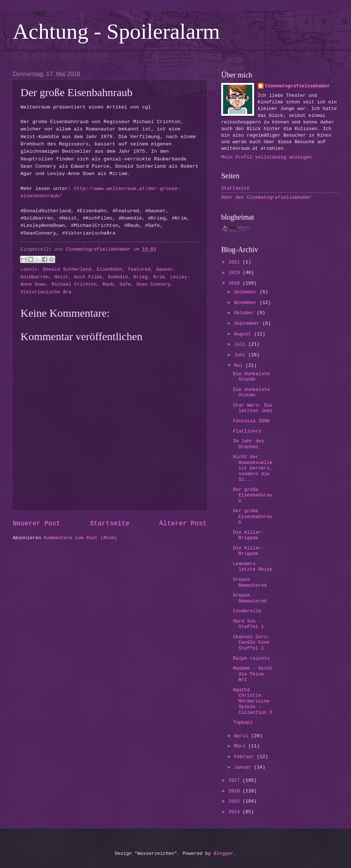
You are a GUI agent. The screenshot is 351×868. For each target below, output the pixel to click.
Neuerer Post (37, 524)
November (247, 303)
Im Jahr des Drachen (248, 444)
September (248, 323)
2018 (236, 283)
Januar (244, 767)
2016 (236, 791)
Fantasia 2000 (251, 421)
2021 (236, 262)
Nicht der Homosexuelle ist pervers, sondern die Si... (253, 468)
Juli (241, 344)
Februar (245, 757)
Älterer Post (183, 524)
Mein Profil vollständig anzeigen (266, 157)
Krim (159, 277)
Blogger (223, 854)
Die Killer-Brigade (248, 535)
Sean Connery (153, 284)
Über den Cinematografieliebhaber (266, 197)
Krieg (141, 277)
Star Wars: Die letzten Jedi (253, 408)
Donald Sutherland (67, 269)
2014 (236, 812)
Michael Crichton (74, 284)
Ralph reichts (251, 658)
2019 (236, 273)
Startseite (110, 524)
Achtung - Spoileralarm (116, 31)
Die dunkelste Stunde (251, 377)
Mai (240, 366)
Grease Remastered (250, 582)
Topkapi (243, 722)
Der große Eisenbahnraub (253, 495)
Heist (62, 277)
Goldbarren (35, 277)
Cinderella (247, 611)
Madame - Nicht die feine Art (253, 674)
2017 (236, 781)
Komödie (118, 277)
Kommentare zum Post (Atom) (81, 538)
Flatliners (247, 431)
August (244, 334)
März (241, 746)
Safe (125, 284)
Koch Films (88, 277)
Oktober (245, 313)
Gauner (165, 269)
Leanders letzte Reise (253, 567)
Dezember (247, 292)
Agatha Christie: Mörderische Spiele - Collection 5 (253, 701)
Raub (108, 284)
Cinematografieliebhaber (298, 86)
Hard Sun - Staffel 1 (248, 624)
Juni (241, 355)
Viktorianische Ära (46, 292)
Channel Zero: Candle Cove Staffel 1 (251, 643)
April (242, 736)
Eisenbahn (110, 269)
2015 (236, 801)
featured (139, 269)
